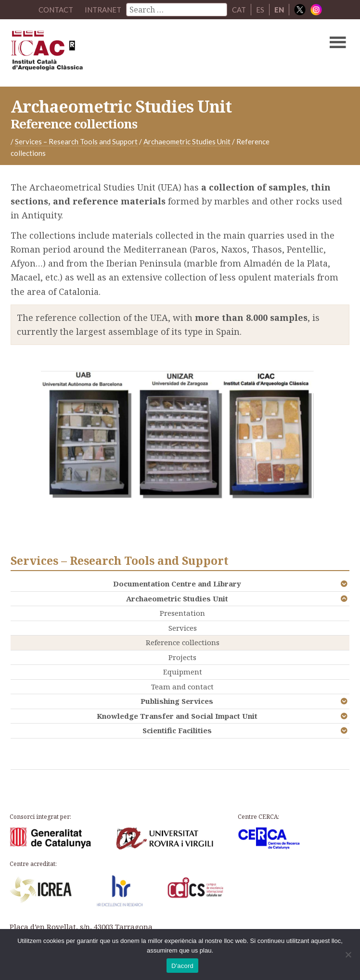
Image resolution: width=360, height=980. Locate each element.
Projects (182, 657)
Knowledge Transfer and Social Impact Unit (177, 716)
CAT (239, 10)
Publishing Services (177, 701)
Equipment (183, 672)
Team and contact (182, 687)
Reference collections (183, 642)
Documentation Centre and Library (177, 584)
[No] (348, 955)
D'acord (182, 966)
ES (260, 10)
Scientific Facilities (177, 730)
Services (183, 628)
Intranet (103, 10)
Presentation (182, 613)
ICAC (144, 53)
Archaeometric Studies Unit (177, 598)
